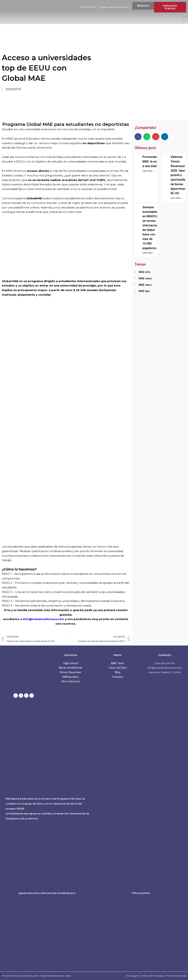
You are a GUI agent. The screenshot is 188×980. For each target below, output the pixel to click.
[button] (184, 19)
